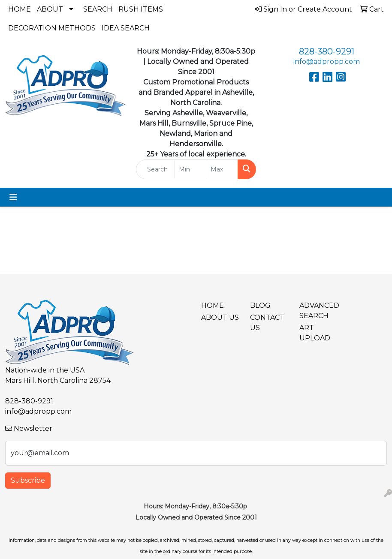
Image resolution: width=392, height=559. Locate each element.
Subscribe (28, 480)
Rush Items (141, 9)
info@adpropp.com (327, 62)
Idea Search (126, 28)
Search (98, 9)
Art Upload (315, 333)
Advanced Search (319, 311)
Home (20, 9)
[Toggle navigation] (13, 197)
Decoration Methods (52, 28)
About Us (220, 317)
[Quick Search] (155, 169)
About (50, 9)
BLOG (260, 305)
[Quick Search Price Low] (190, 169)
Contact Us (267, 323)
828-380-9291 (327, 51)
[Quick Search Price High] (222, 169)
